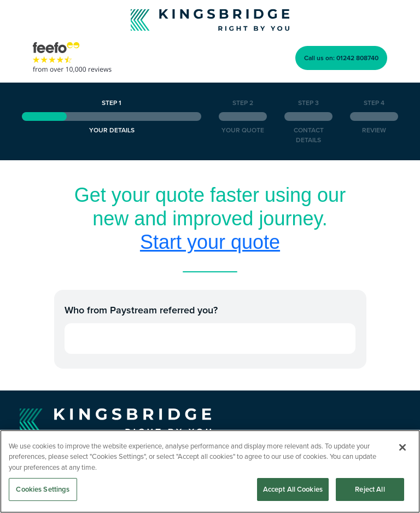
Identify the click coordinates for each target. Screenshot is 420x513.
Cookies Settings (43, 489)
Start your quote (210, 242)
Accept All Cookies (293, 489)
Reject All (370, 489)
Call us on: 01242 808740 (341, 58)
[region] (210, 471)
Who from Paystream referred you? (141, 310)
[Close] (402, 447)
